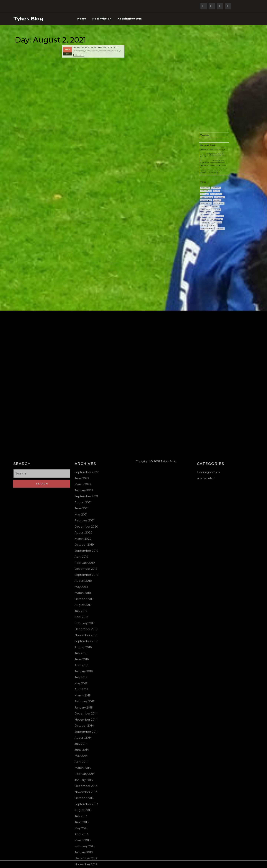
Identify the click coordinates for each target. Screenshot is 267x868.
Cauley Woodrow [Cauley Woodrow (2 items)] (215, 204)
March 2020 (83, 813)
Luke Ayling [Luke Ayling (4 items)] (216, 212)
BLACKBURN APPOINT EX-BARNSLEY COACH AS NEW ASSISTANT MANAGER (213, 183)
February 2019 (85, 837)
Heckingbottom (130, 19)
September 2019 (86, 825)
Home (82, 19)
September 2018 (86, 849)
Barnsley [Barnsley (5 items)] (215, 202)
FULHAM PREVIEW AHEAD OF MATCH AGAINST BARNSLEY (213, 186)
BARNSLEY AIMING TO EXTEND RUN (214, 180)
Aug (79, 35)
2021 (79, 37)
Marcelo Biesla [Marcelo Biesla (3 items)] (210, 214)
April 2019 (81, 831)
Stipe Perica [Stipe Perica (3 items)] (214, 220)
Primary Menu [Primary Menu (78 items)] (216, 219)
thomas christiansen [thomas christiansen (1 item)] (210, 222)
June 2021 (82, 783)
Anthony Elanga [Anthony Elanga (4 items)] (210, 202)
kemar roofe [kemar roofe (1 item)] (209, 210)
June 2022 (82, 753)
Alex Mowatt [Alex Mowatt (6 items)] (215, 200)
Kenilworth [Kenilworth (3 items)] (215, 210)
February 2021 (85, 795)
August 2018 (83, 855)
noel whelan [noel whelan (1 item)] (217, 215)
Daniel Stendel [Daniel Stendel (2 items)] (217, 205)
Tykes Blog (28, 19)
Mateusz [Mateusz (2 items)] (215, 214)
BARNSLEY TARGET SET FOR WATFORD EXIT (95, 34)
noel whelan (102, 19)
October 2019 (84, 819)
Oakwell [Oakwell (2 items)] (209, 217)
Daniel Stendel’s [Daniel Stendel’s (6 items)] (210, 207)
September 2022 (87, 747)
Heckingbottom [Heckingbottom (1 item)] (217, 209)
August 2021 (83, 777)
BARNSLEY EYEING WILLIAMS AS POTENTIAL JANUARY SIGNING (212, 192)
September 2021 (86, 771)
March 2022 (83, 759)
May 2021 (81, 789)
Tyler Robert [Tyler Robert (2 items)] (217, 222)
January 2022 (84, 765)
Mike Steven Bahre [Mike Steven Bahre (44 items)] (210, 215)
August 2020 (83, 807)
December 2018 (86, 843)
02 (80, 35)
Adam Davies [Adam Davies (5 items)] (209, 200)
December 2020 (86, 801)
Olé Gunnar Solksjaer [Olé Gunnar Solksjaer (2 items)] (215, 217)
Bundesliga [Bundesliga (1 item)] (209, 204)
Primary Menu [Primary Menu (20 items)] (209, 219)
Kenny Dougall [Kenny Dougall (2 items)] (210, 212)
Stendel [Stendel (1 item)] (208, 220)
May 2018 (81, 861)
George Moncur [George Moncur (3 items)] (210, 209)
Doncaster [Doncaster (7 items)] (216, 207)
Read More (86, 38)
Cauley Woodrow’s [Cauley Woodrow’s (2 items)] (210, 205)
